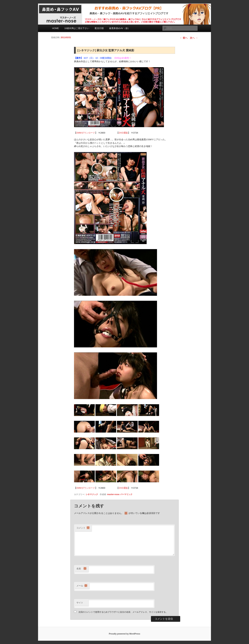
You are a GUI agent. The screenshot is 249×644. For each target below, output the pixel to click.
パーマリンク (126, 494)
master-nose (113, 494)
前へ (184, 38)
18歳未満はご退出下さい (77, 28)
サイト (80, 603)
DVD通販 (123, 133)
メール (82, 586)
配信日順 (99, 28)
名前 (82, 569)
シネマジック (92, 494)
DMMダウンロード (86, 133)
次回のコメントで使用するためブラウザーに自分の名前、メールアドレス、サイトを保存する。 (123, 612)
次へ (194, 38)
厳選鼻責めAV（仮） (119, 28)
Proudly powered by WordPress (124, 634)
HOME (55, 28)
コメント (83, 528)
